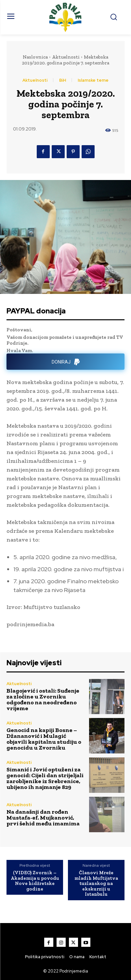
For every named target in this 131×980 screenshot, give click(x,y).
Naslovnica (35, 57)
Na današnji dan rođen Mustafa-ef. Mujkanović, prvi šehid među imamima (44, 818)
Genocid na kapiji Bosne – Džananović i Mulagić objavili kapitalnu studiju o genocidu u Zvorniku (44, 739)
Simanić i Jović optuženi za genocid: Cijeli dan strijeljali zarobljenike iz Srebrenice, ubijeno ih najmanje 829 (45, 778)
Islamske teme (93, 80)
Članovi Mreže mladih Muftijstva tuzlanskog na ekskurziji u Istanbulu (96, 883)
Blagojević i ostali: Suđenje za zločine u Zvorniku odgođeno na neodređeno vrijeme (43, 699)
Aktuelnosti (66, 57)
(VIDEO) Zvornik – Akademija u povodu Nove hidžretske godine (35, 881)
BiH (63, 80)
